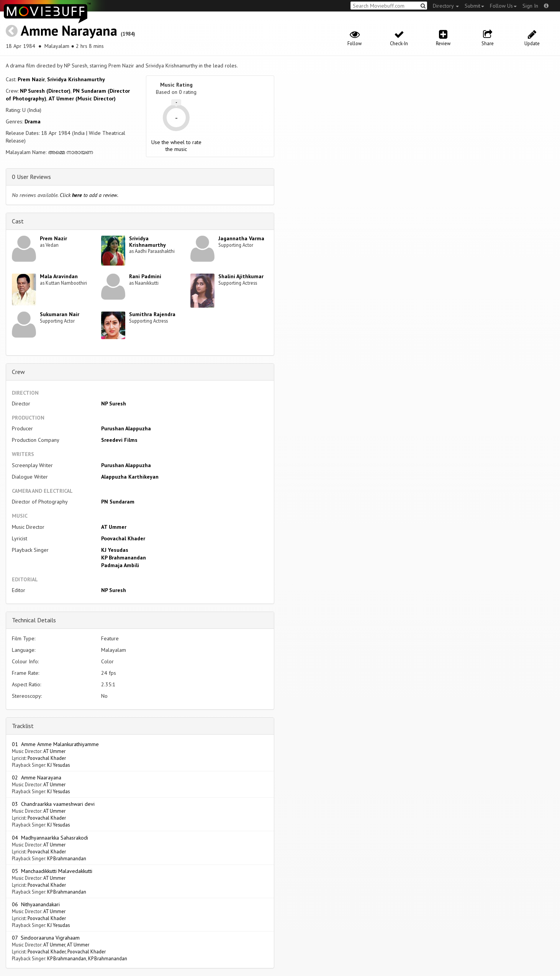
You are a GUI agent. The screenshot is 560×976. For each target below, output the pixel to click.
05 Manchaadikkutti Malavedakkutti (52, 871)
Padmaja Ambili (120, 565)
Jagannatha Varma (241, 238)
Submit (474, 6)
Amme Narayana (69, 30)
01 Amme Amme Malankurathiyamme (55, 744)
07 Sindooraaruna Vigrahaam (46, 938)
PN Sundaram (118, 502)
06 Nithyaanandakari (36, 904)
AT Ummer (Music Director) (82, 98)
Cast (18, 221)
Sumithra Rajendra (152, 314)
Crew (18, 372)
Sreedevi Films (119, 440)
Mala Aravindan (59, 276)
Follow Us (503, 6)
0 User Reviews (31, 177)
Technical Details (34, 620)
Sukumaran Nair (60, 314)
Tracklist (23, 726)
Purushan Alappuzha (126, 428)
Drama (33, 121)
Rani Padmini (145, 276)
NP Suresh (114, 404)
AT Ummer (114, 527)
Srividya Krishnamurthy (76, 79)
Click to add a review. (89, 195)
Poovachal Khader (123, 538)
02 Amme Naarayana (37, 778)
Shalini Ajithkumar (241, 276)
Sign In (530, 6)
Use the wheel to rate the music (176, 146)
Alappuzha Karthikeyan (130, 477)
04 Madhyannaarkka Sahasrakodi (50, 838)
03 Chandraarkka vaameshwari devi (53, 804)
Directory (446, 6)
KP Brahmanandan (124, 558)
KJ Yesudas (115, 550)
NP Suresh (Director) (45, 91)
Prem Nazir (31, 79)
